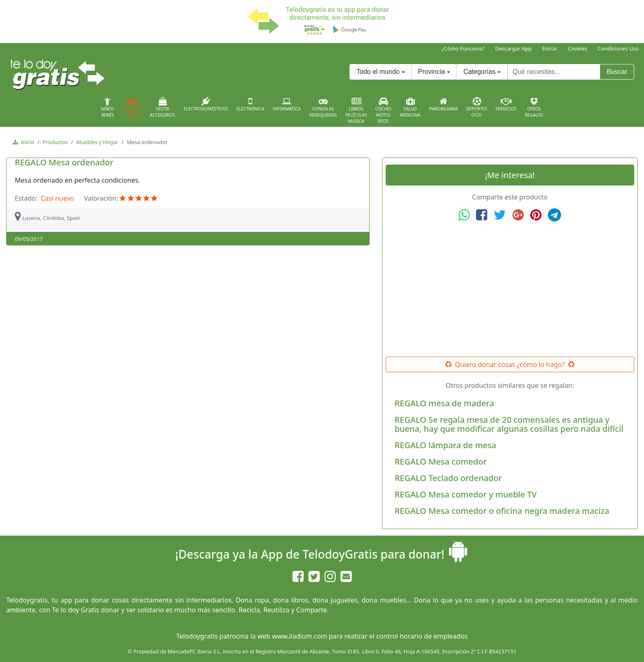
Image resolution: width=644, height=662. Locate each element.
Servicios (506, 104)
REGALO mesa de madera (444, 403)
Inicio (26, 142)
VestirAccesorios (163, 108)
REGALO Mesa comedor (441, 462)
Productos (55, 142)
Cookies (578, 48)
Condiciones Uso (618, 48)
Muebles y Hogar (97, 142)
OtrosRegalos (534, 108)
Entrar (550, 48)
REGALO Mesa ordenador (64, 162)
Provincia (432, 72)
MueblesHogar (132, 108)
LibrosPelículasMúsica (356, 111)
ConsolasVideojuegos (323, 108)
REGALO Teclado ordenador (448, 478)
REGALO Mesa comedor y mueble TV (466, 494)
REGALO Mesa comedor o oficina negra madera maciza (502, 511)
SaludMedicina (410, 108)
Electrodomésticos (206, 104)
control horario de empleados (422, 636)
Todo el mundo (378, 72)
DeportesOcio (477, 108)
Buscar (617, 72)
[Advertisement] (510, 289)
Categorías (479, 72)
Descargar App (514, 48)
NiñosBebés (107, 108)
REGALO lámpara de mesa (446, 445)
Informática (287, 104)
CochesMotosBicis (384, 111)
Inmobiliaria (443, 104)
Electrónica (251, 104)
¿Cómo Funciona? (463, 48)
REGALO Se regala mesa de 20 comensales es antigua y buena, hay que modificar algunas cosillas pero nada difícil (509, 424)
